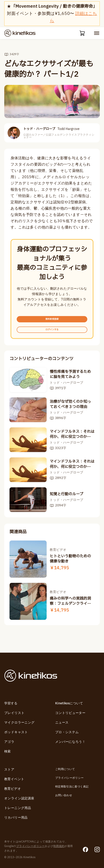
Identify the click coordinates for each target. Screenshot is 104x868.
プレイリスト (14, 713)
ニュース (62, 723)
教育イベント (14, 779)
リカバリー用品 (16, 818)
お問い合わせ (64, 795)
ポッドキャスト (16, 732)
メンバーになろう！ (70, 742)
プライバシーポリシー (69, 778)
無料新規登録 (52, 322)
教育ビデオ (13, 789)
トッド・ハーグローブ (51, 130)
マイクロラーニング (19, 723)
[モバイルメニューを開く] (97, 34)
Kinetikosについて (69, 703)
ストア (9, 770)
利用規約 (59, 846)
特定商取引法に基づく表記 (72, 787)
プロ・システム (67, 732)
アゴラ (9, 742)
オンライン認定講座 (19, 798)
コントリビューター (70, 713)
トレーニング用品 (18, 808)
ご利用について (65, 769)
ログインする (52, 337)
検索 (8, 751)
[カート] (82, 34)
